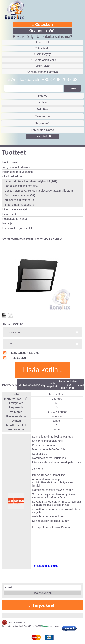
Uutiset (42, 102)
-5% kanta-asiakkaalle (42, 60)
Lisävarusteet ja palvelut (17, 228)
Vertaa (9, 344)
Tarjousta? (43, 123)
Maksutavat (42, 66)
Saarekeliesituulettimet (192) (22, 186)
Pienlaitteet (9, 214)
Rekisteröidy (23, 37)
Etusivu (42, 96)
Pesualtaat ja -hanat (15, 219)
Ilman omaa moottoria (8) (20, 205)
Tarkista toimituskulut (45, 566)
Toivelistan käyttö (42, 130)
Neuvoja (7, 223)
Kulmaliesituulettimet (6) (19, 200)
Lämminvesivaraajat (15, 209)
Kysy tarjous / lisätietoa (21, 353)
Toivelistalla (43, 136)
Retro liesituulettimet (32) (20, 195)
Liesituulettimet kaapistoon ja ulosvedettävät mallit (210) (39, 191)
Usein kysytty (42, 54)
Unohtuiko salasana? (54, 37)
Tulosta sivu (14, 358)
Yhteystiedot (42, 48)
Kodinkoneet (10, 162)
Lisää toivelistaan (13, 332)
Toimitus (42, 109)
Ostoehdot (42, 42)
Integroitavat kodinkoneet (18, 167)
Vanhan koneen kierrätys (42, 72)
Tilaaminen (42, 116)
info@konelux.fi (17, 626)
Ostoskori (42, 25)
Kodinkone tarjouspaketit (17, 172)
